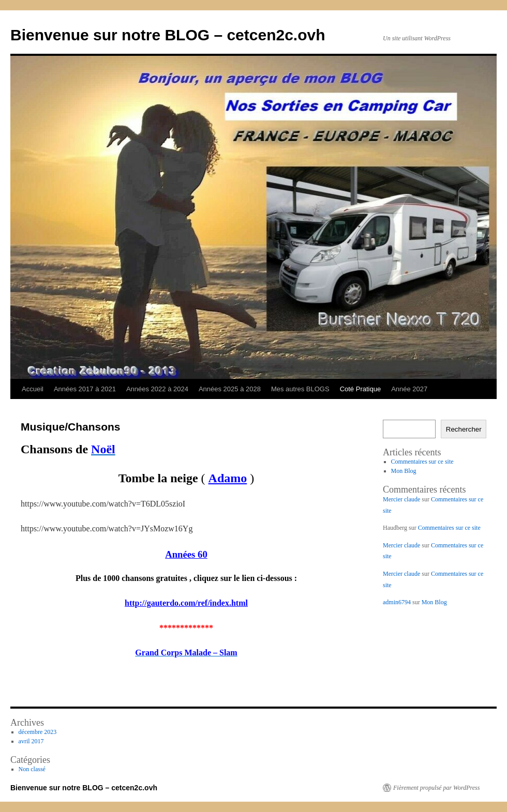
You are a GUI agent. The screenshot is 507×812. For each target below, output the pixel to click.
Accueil (33, 389)
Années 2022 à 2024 (157, 389)
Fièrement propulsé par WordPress (436, 788)
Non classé (32, 769)
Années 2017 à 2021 (85, 389)
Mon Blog (404, 471)
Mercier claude (401, 499)
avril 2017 (31, 741)
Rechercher (464, 429)
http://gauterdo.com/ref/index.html (186, 603)
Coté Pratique (361, 389)
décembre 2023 (38, 732)
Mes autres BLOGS (300, 389)
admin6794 (397, 602)
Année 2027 (409, 389)
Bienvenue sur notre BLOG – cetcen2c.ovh (168, 35)
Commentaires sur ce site (422, 462)
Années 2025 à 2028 (230, 389)
